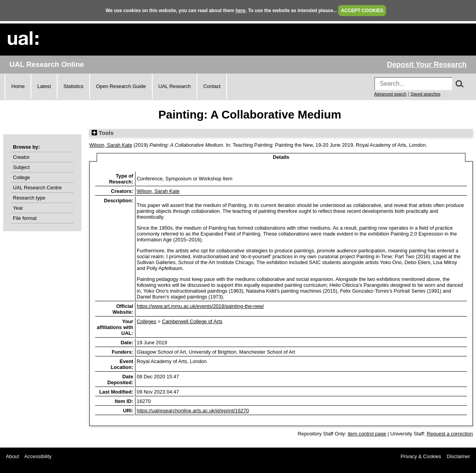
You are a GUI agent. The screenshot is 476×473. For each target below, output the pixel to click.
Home (18, 86)
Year (18, 208)
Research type (29, 198)
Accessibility (38, 456)
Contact (212, 86)
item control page (367, 434)
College (21, 177)
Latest (44, 86)
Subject (21, 167)
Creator (21, 157)
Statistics (73, 86)
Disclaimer (458, 456)
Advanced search (390, 94)
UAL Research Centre (37, 188)
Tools (103, 133)
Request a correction (450, 434)
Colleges (146, 321)
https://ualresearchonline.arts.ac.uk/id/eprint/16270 (193, 411)
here (241, 11)
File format (25, 218)
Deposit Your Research (427, 64)
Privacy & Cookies (421, 456)
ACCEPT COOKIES (362, 11)
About (12, 456)
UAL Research (175, 86)
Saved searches (426, 94)
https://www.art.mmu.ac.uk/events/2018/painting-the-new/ (200, 306)
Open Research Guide (121, 86)
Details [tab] (281, 157)
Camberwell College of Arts (192, 321)
